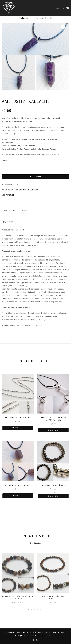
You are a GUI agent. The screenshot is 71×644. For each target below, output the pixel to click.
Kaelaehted (30, 18)
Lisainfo (25, 210)
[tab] (10, 211)
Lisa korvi (37, 177)
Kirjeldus (10, 210)
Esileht (21, 18)
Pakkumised (33, 190)
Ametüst (10, 195)
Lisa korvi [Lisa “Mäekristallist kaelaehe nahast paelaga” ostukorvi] (54, 430)
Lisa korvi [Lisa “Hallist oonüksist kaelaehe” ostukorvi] (19, 496)
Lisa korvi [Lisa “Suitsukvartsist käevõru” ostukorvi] (54, 496)
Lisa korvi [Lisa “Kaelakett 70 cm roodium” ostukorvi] (19, 428)
